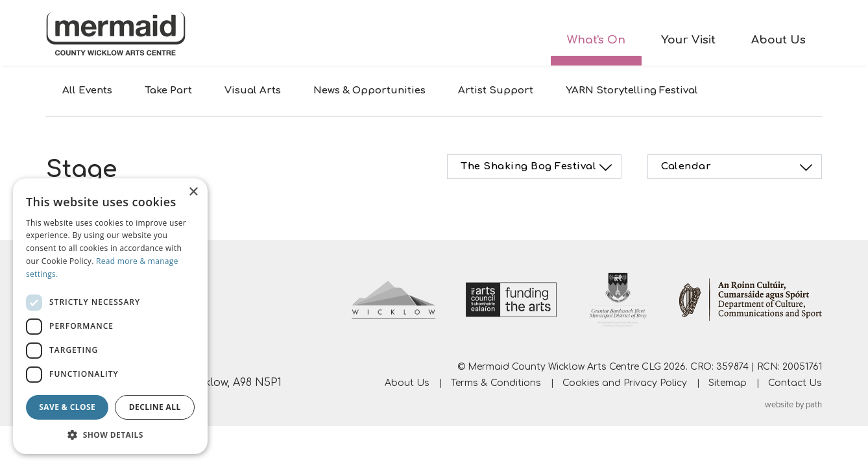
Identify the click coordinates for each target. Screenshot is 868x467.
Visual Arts (253, 90)
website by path (793, 405)
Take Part (168, 90)
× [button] (193, 192)
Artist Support (496, 90)
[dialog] (110, 316)
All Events (87, 90)
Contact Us (795, 383)
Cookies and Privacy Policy (625, 383)
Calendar (739, 167)
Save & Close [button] (67, 407)
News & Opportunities (369, 90)
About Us (778, 40)
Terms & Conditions (496, 383)
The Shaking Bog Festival (538, 167)
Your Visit (688, 40)
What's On (596, 40)
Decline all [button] (155, 407)
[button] (110, 435)
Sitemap (728, 383)
